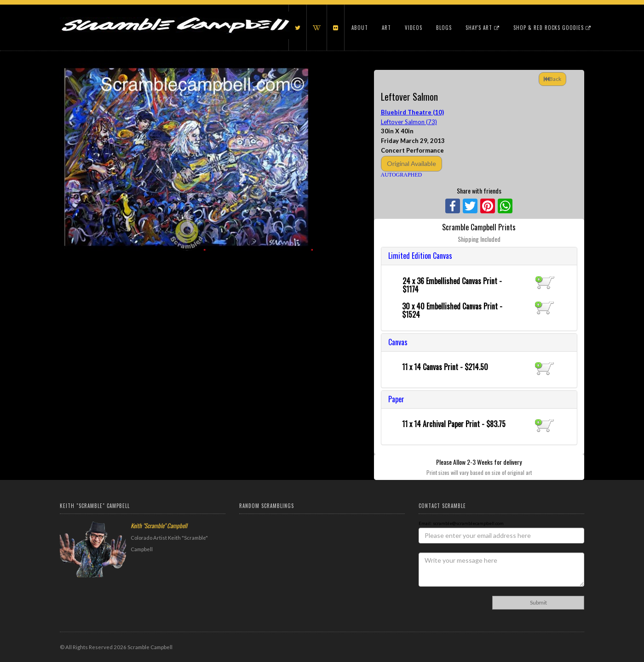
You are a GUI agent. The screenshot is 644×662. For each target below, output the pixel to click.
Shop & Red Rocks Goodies (552, 28)
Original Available (411, 163)
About (360, 28)
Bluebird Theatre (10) (412, 112)
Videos (414, 28)
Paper (396, 399)
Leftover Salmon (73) (409, 122)
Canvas (398, 342)
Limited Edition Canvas (420, 256)
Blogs (444, 28)
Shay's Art (483, 28)
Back (552, 79)
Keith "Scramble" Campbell (159, 525)
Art (386, 28)
